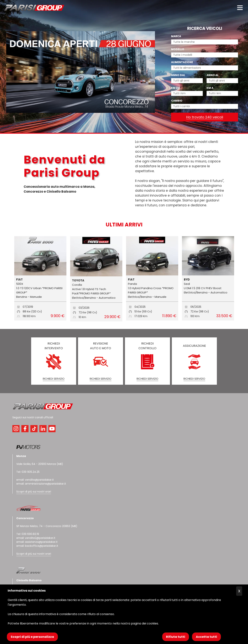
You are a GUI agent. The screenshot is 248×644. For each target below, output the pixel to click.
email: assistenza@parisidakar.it (37, 542)
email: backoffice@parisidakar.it (37, 546)
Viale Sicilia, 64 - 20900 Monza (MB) (40, 464)
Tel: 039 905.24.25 (28, 472)
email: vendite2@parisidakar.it (36, 538)
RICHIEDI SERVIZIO (54, 379)
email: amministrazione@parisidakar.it (41, 484)
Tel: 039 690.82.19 (28, 534)
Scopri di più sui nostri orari (34, 492)
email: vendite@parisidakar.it (35, 480)
